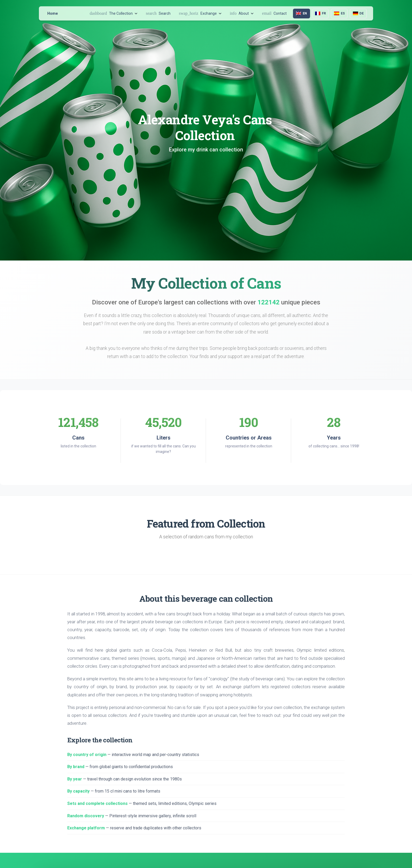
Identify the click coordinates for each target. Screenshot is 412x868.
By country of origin (87, 755)
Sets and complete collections (97, 803)
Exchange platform (86, 828)
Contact (274, 13)
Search (158, 13)
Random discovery (86, 816)
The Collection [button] (114, 13)
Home (53, 13)
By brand (76, 767)
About (242, 13)
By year (75, 779)
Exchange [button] (200, 13)
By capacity (78, 791)
